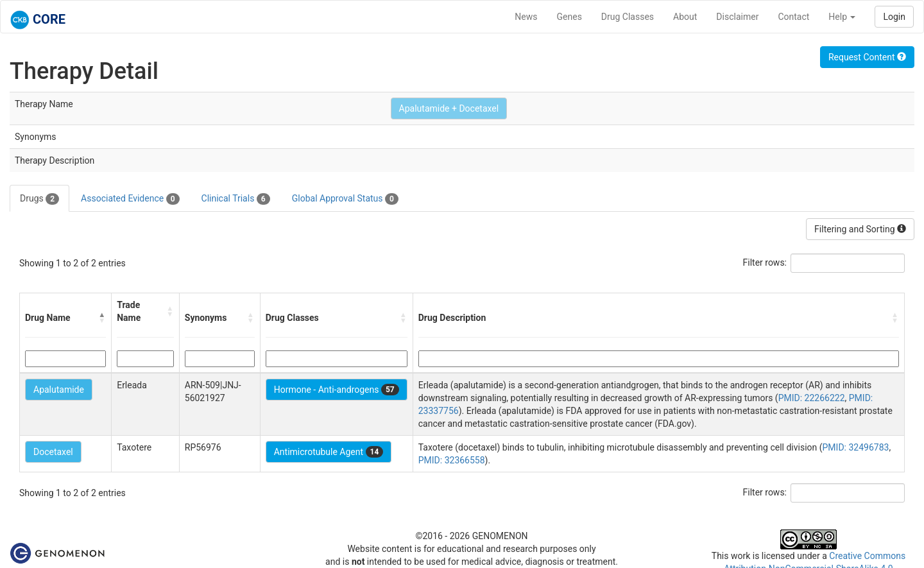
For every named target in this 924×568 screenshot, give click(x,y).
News (526, 17)
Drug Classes (628, 17)
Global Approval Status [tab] (345, 199)
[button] (102, 318)
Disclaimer (737, 17)
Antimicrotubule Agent (329, 452)
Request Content (867, 57)
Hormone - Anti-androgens (337, 390)
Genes (569, 17)
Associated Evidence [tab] (130, 199)
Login (894, 17)
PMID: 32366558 (452, 460)
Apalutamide (59, 390)
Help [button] (842, 17)
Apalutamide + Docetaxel (449, 108)
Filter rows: (765, 262)
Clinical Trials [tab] (236, 199)
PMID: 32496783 (856, 447)
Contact (793, 17)
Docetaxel (53, 452)
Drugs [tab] (39, 199)
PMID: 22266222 (812, 398)
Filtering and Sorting (860, 229)
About (685, 17)
